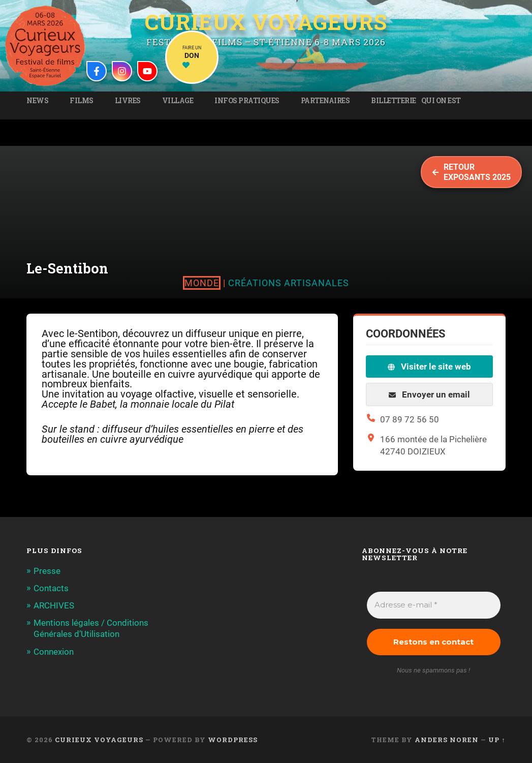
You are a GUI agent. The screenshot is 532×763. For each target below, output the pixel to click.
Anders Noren (447, 740)
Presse (47, 571)
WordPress (233, 740)
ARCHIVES (54, 605)
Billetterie (394, 101)
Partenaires (325, 101)
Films (82, 101)
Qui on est (441, 101)
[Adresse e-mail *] (434, 605)
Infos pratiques (247, 101)
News (37, 101)
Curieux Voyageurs (266, 22)
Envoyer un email (429, 394)
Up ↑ (497, 740)
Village (178, 101)
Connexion (54, 652)
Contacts (51, 588)
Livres (128, 101)
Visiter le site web (429, 367)
